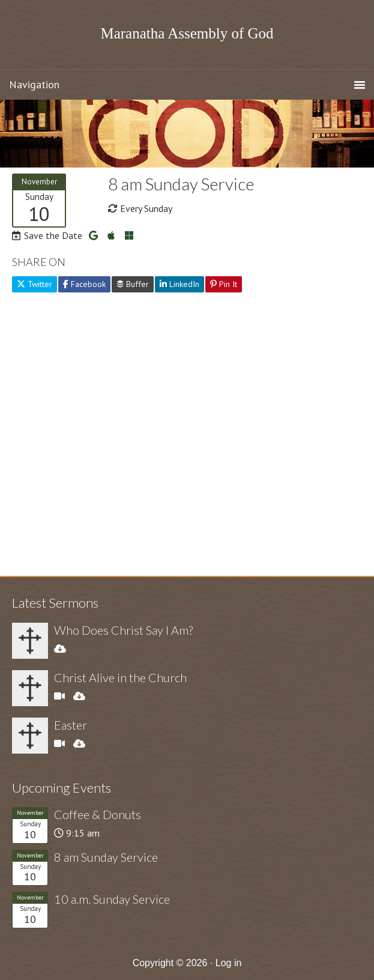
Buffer (133, 284)
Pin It (224, 284)
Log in (229, 963)
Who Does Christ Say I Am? (123, 630)
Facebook (84, 284)
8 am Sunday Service (106, 857)
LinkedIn (179, 284)
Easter (71, 725)
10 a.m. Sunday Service (112, 899)
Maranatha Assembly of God (187, 33)
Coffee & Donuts (98, 814)
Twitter (35, 284)
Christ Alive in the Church (120, 677)
